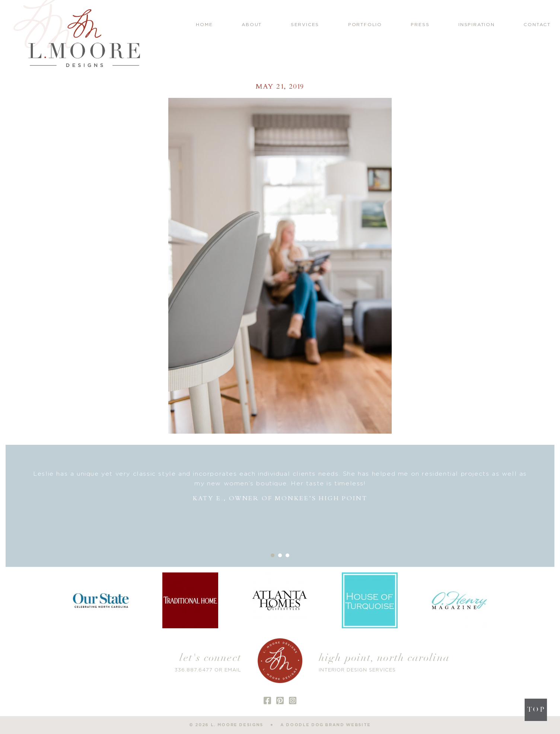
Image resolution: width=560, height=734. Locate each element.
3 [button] (287, 555)
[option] (280, 486)
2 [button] (280, 555)
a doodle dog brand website (326, 725)
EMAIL (233, 670)
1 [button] (273, 555)
